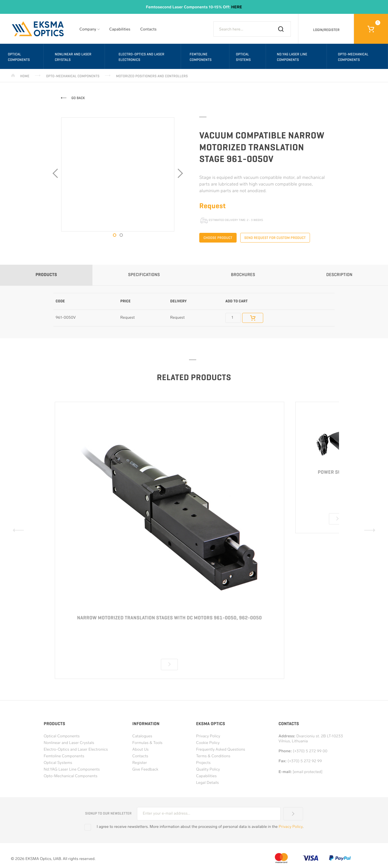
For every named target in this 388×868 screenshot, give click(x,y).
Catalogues (142, 736)
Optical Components (19, 57)
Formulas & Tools (147, 743)
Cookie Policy (208, 743)
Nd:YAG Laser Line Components (292, 57)
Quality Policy (208, 770)
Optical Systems (243, 57)
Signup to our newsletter (108, 813)
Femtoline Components (201, 57)
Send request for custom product (275, 238)
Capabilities (120, 29)
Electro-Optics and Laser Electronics (141, 57)
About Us (140, 750)
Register (140, 763)
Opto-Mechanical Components (73, 76)
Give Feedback (145, 770)
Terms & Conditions (213, 756)
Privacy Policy (208, 736)
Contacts (148, 29)
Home (25, 76)
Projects (203, 763)
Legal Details (208, 783)
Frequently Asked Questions (221, 750)
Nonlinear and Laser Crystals (73, 57)
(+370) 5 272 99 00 (310, 751)
